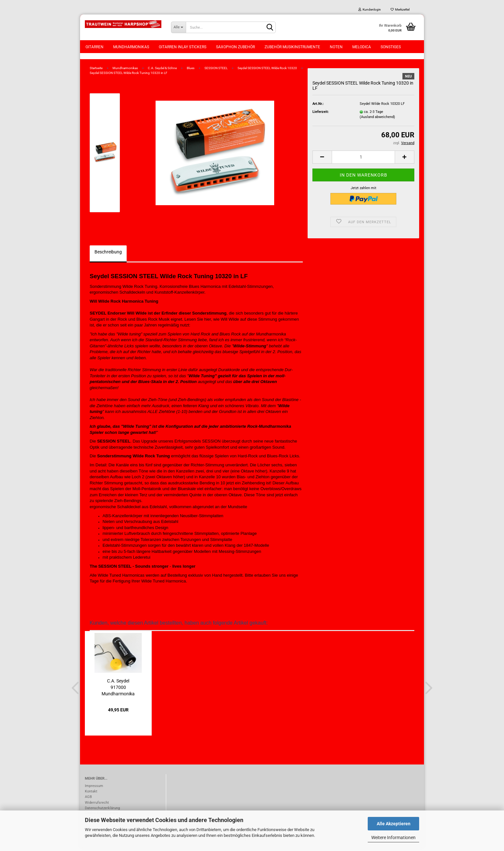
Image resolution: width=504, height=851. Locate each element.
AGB (88, 801)
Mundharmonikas (131, 47)
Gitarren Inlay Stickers (183, 47)
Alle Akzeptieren (394, 824)
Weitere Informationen (393, 837)
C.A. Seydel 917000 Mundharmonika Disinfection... (118, 690)
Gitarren (94, 47)
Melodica (362, 47)
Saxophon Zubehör (235, 47)
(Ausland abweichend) (377, 120)
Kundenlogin (370, 9)
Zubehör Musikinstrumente (292, 47)
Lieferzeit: (321, 115)
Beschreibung (108, 255)
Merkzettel (400, 9)
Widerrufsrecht (97, 806)
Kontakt (91, 795)
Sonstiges (391, 47)
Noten (336, 47)
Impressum (94, 789)
